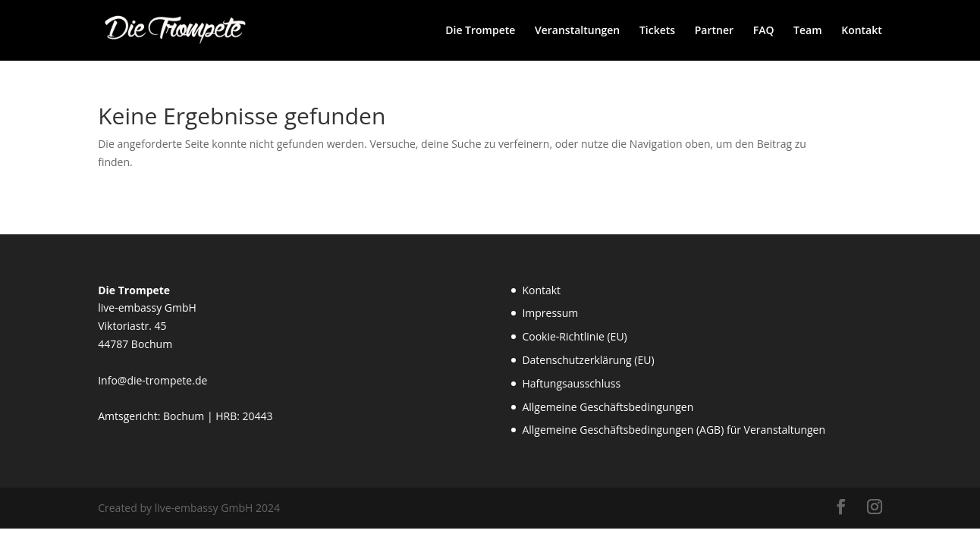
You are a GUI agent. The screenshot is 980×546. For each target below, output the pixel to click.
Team (807, 31)
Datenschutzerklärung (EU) (588, 360)
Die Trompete (480, 31)
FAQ (764, 31)
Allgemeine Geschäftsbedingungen (608, 407)
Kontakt (862, 31)
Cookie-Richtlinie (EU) (574, 336)
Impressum (550, 313)
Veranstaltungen (577, 31)
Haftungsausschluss (571, 383)
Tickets (657, 31)
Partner (714, 31)
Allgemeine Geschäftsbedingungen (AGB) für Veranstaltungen (674, 430)
